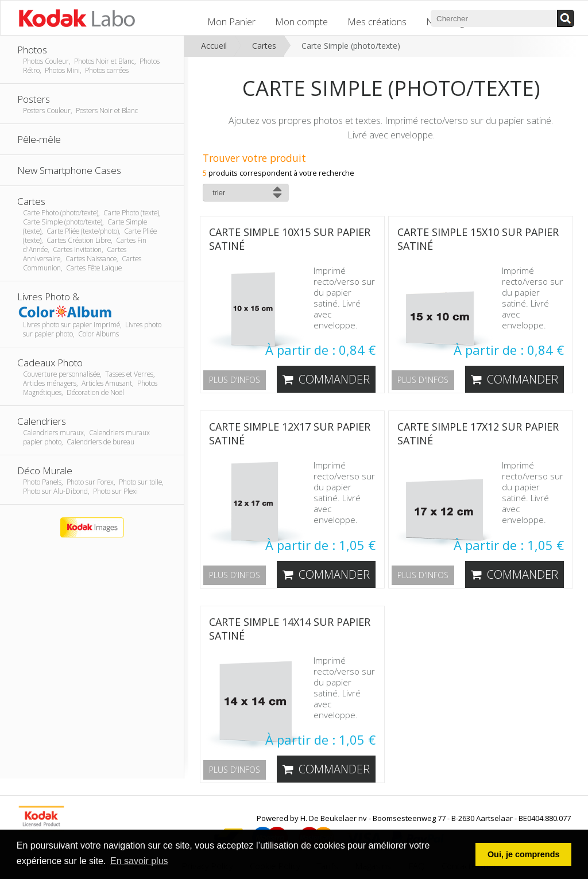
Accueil (214, 46)
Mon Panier (231, 22)
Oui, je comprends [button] (524, 854)
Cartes (264, 46)
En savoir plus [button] (139, 861)
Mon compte (301, 22)
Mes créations (377, 22)
